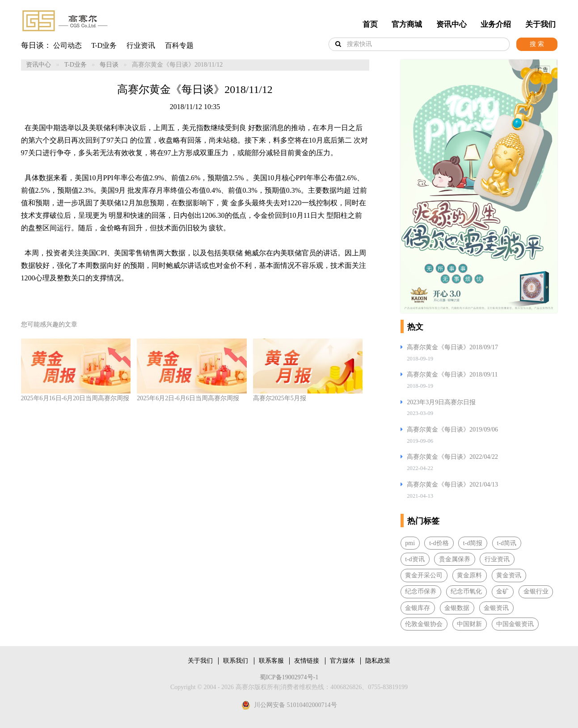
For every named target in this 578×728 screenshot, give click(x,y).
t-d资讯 (415, 559)
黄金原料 (469, 575)
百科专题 (179, 45)
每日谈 (109, 65)
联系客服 (271, 661)
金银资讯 (496, 608)
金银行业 (536, 591)
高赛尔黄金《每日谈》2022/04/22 (452, 457)
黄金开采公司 (424, 575)
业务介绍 (496, 24)
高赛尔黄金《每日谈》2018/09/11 (452, 375)
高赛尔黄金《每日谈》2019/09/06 (452, 430)
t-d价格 (439, 543)
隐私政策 (378, 661)
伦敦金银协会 (424, 624)
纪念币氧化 (466, 591)
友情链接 (307, 661)
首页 (370, 24)
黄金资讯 (509, 575)
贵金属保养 (455, 559)
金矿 (502, 591)
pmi (410, 543)
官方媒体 (342, 661)
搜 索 (537, 44)
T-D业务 (104, 45)
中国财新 (469, 624)
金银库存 (418, 608)
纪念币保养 (421, 591)
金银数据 (457, 608)
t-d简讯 (506, 543)
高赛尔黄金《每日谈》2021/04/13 (452, 485)
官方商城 (407, 24)
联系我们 (236, 661)
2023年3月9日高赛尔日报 (441, 402)
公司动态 (68, 45)
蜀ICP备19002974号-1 (289, 677)
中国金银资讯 (515, 624)
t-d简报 (473, 543)
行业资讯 (141, 45)
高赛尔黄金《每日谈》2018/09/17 (452, 347)
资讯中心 (451, 24)
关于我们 (540, 24)
